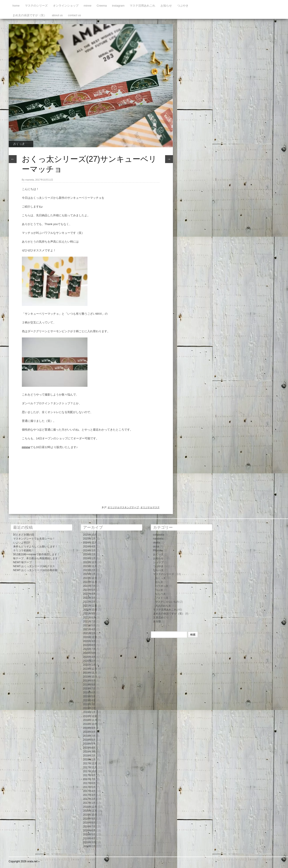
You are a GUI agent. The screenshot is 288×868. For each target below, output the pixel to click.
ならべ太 (158, 570)
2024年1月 (89, 558)
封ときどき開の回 (24, 535)
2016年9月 (89, 819)
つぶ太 (159, 590)
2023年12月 (90, 562)
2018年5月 (89, 744)
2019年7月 (89, 689)
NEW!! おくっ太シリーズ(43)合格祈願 (35, 570)
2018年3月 (89, 752)
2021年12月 (90, 606)
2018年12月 (90, 716)
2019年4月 (89, 700)
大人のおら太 (163, 606)
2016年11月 (90, 811)
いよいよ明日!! (22, 543)
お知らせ (166, 6)
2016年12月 (90, 807)
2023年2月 (89, 570)
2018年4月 (89, 748)
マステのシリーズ (36, 6)
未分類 (157, 621)
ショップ (158, 562)
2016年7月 (89, 827)
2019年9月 (89, 681)
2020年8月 (89, 645)
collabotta (159, 535)
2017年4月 (89, 791)
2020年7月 (89, 649)
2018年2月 (89, 756)
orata (156, 547)
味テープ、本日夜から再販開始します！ (37, 558)
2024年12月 (90, 543)
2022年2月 (89, 602)
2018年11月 (90, 720)
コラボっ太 (162, 586)
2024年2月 (89, 554)
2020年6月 (89, 653)
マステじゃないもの (167, 602)
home (16, 6)
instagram (118, 6)
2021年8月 (89, 618)
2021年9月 (89, 614)
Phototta (158, 550)
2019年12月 (90, 669)
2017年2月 (89, 799)
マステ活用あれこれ (142, 6)
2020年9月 (89, 641)
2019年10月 (90, 677)
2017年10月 (90, 771)
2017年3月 (89, 795)
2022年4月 (89, 594)
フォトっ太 (162, 598)
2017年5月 (89, 787)
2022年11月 (90, 582)
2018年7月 (89, 736)
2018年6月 (89, 740)
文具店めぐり (161, 618)
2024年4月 (89, 547)
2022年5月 (89, 590)
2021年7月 (89, 621)
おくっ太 (19, 144)
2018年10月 (90, 724)
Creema (102, 6)
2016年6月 (89, 831)
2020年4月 (89, 657)
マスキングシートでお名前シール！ (34, 539)
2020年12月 (90, 637)
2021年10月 (90, 610)
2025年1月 (89, 539)
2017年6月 (89, 783)
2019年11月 (90, 673)
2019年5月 (89, 696)
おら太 (159, 582)
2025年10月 (90, 535)
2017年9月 (89, 775)
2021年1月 (89, 633)
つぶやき (183, 6)
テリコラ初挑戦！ (24, 550)
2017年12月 (90, 763)
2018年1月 (89, 760)
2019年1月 (89, 712)
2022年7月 (89, 586)
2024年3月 (89, 550)
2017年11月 (90, 767)
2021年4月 (89, 629)
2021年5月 (89, 625)
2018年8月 (89, 732)
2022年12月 (90, 578)
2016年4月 (89, 838)
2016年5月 (89, 834)
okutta (157, 543)
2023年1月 (89, 574)
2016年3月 (89, 842)
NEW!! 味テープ (23, 562)
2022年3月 (89, 598)
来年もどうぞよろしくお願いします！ (35, 547)
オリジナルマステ (150, 507)
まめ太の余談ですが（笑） (30, 15)
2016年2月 (89, 846)
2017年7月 (89, 779)
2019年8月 (89, 685)
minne (88, 6)
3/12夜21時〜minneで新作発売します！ (36, 554)
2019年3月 (89, 704)
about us (57, 15)
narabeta (158, 539)
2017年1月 (89, 803)
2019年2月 (89, 708)
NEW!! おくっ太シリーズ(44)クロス (34, 566)
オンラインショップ (66, 6)
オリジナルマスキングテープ (123, 507)
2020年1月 (89, 665)
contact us (74, 15)
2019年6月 (89, 692)
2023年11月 (90, 566)
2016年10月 (90, 815)
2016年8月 (89, 823)
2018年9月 (89, 728)
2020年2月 (89, 661)
